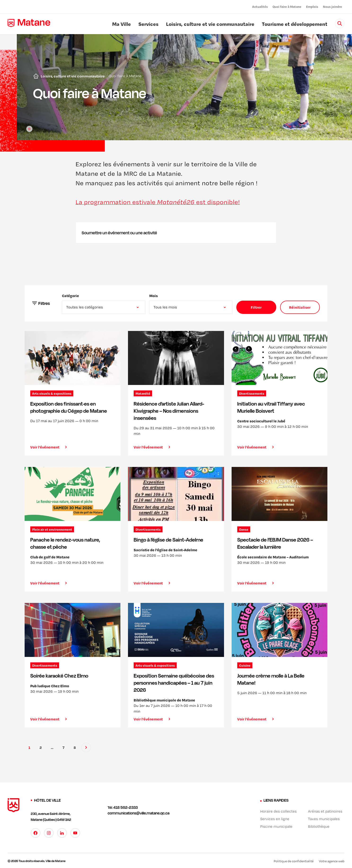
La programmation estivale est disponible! (158, 202)
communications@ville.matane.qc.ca (139, 813)
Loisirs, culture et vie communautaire (210, 25)
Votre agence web (332, 861)
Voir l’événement (45, 447)
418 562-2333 (125, 807)
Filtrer (256, 307)
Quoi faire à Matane (287, 7)
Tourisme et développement (295, 25)
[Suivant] (86, 747)
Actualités (260, 7)
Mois (154, 296)
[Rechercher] (340, 23)
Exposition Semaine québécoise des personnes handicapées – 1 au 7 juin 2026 (174, 683)
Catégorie (70, 296)
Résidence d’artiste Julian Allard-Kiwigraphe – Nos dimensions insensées (169, 411)
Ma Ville (121, 25)
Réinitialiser (300, 307)
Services (148, 25)
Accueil (35, 76)
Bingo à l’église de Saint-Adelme (168, 540)
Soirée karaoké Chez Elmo (59, 676)
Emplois (312, 7)
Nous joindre (332, 7)
